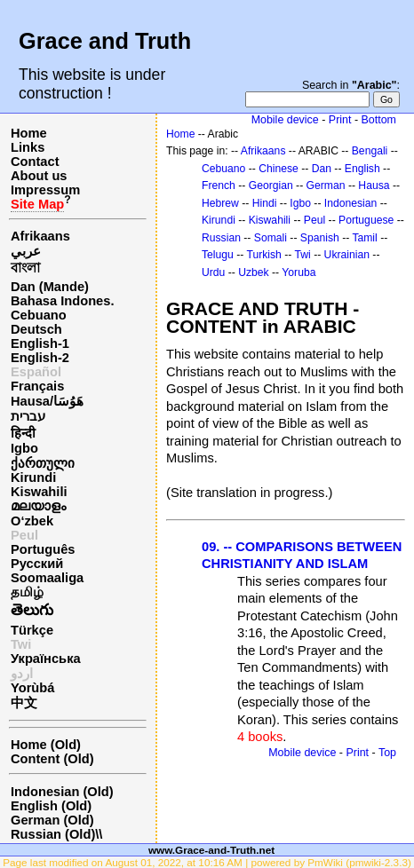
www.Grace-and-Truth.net (211, 850)
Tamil (364, 238)
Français (37, 386)
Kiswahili (39, 492)
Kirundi (33, 477)
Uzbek (253, 272)
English (362, 169)
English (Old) (51, 806)
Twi (303, 255)
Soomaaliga (47, 578)
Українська (46, 659)
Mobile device (285, 120)
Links (28, 147)
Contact (35, 162)
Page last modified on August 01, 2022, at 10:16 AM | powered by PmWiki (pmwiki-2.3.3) (207, 862)
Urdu (213, 272)
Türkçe (32, 630)
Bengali (370, 151)
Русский (37, 564)
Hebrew (220, 203)
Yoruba (299, 272)
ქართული (43, 463)
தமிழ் (27, 592)
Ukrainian (347, 255)
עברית (28, 416)
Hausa (374, 185)
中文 (24, 703)
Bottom (379, 120)
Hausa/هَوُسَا (47, 401)
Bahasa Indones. (62, 301)
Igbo (24, 448)
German (326, 185)
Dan (322, 169)
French (219, 185)
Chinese (279, 169)
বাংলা (25, 268)
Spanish (320, 238)
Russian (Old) (53, 834)
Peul (24, 535)
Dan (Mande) (50, 287)
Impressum (45, 190)
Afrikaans (40, 236)
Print (340, 120)
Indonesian (350, 203)
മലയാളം (38, 506)
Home (29, 133)
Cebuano (39, 315)
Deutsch (36, 329)
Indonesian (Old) (62, 792)
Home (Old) (46, 745)
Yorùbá (32, 688)
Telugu (218, 255)
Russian (221, 238)
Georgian (271, 185)
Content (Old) (52, 759)
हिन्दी (23, 433)
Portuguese (366, 220)
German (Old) (52, 820)
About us (39, 176)
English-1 (40, 343)
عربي (26, 251)
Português (43, 549)
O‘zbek (32, 521)
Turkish (263, 255)
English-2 (40, 358)
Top (387, 753)
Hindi (265, 203)
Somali (271, 238)
